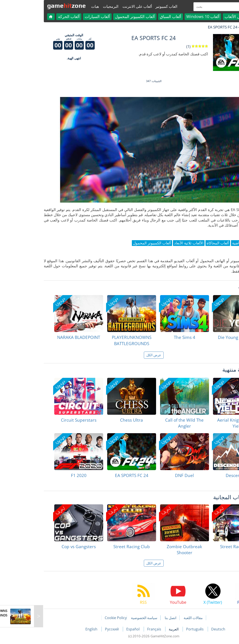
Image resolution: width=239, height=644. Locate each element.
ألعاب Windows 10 (169, 16)
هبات (61, 6)
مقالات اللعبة (159, 618)
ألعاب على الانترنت (103, 6)
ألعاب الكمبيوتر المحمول (101, 16)
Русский (78, 629)
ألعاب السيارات (63, 16)
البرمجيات (76, 6)
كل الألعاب (199, 16)
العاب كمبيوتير (132, 6)
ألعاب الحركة (35, 16)
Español (99, 629)
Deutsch (184, 629)
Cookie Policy (81, 618)
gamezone (32, 6)
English (58, 629)
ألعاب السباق (136, 16)
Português (161, 629)
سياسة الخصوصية (110, 618)
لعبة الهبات (214, 27)
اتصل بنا (136, 618)
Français (120, 629)
